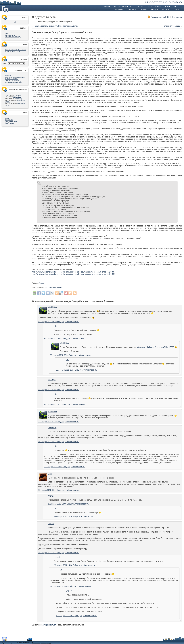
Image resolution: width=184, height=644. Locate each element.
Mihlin (7, 95)
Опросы (176, 9)
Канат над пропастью (12, 80)
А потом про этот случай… (13, 82)
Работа (176, 7)
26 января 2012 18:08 (57, 504)
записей (9, 120)
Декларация (119, 9)
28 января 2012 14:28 (63, 565)
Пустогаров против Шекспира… (15, 77)
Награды (144, 9)
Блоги (140, 7)
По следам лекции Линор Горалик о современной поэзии (62, 32)
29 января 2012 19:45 (59, 586)
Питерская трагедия (172, 26)
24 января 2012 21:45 (53, 339)
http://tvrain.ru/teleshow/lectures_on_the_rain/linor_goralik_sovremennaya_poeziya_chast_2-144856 (74, 274)
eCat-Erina (52, 307)
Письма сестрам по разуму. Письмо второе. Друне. (56, 26)
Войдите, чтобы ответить (68, 322)
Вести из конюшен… (11, 79)
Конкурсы (165, 9)
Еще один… (9, 76)
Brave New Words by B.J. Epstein (15, 50)
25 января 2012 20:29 (53, 404)
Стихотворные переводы (13, 37)
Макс (50, 474)
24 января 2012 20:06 (47, 390)
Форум (167, 7)
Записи (7, 33)
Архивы (5, 64)
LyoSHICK (52, 428)
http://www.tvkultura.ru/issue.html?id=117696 (155, 347)
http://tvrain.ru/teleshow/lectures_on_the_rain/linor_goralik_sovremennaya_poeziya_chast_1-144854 (74, 272)
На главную (177, 17)
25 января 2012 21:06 (53, 467)
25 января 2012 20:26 (65, 370)
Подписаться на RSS (160, 17)
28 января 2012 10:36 (63, 517)
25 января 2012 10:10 (47, 422)
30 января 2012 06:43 (65, 616)
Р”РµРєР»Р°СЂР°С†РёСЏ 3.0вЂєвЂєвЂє (164, 2)
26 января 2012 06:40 (47, 490)
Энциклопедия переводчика (124, 7)
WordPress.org (9, 123)
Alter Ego (52, 380)
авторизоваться (49, 625)
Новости (107, 7)
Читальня (154, 9)
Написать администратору (42, 643)
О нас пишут (132, 9)
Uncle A (51, 524)
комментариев (11, 121)
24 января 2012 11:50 (47, 322)
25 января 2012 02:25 (59, 355)
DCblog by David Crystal (12, 52)
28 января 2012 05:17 (47, 553)
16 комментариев (56, 287)
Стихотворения (10, 35)
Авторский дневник (154, 7)
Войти (7, 118)
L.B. (15, 22)
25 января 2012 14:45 (47, 442)
